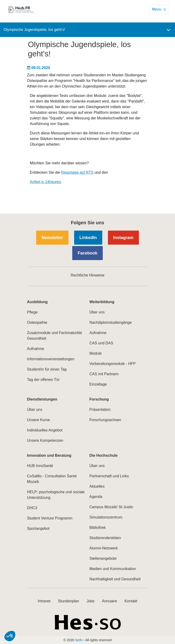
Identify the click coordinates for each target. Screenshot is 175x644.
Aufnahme (36, 349)
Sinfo (79, 640)
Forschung (99, 399)
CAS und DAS (101, 343)
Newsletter (52, 238)
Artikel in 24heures (45, 182)
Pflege (32, 312)
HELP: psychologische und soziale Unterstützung (56, 495)
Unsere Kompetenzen (45, 440)
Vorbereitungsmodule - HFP (112, 364)
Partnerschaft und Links (109, 476)
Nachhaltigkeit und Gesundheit (115, 579)
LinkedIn (88, 238)
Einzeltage (98, 384)
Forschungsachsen (105, 420)
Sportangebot (38, 528)
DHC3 (32, 508)
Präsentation (100, 410)
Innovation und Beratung (49, 455)
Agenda (96, 497)
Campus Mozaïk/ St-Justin (111, 507)
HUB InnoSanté (40, 466)
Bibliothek (97, 528)
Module (95, 353)
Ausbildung (37, 302)
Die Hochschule (103, 455)
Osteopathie (37, 322)
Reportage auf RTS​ (77, 172)
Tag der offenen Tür (43, 380)
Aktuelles (97, 486)
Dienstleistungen (42, 399)
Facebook (87, 253)
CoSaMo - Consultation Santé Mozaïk (52, 479)
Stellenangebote (103, 558)
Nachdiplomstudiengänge (111, 322)
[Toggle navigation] (159, 9)
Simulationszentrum (106, 517)
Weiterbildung (102, 302)
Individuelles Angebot (45, 430)
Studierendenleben (105, 538)
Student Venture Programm (50, 518)
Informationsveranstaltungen (51, 359)
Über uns (97, 312)
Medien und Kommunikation (113, 569)
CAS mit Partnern (104, 374)
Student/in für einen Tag (47, 369)
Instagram (123, 238)
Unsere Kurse (38, 420)
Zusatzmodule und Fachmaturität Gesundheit (54, 336)
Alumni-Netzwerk (104, 548)
